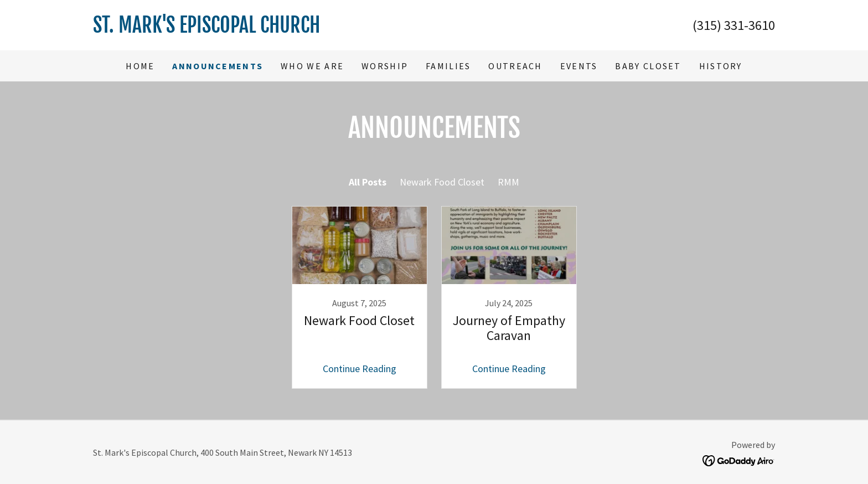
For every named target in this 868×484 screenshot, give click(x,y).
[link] (263, 29)
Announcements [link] (218, 66)
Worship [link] (385, 66)
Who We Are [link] (312, 66)
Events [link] (579, 66)
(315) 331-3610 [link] (734, 25)
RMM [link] (508, 182)
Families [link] (448, 66)
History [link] (721, 66)
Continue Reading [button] (360, 369)
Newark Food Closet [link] (442, 182)
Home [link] (140, 66)
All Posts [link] (368, 182)
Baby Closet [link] (648, 66)
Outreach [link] (515, 66)
